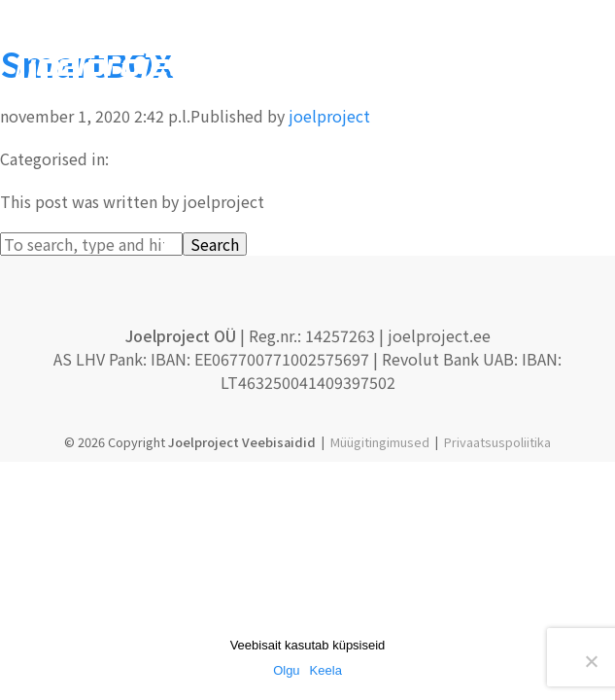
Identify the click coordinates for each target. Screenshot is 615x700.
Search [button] (215, 244)
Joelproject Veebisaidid (242, 442)
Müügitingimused (380, 442)
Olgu (286, 670)
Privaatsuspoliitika (497, 442)
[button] (591, 68)
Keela (326, 670)
